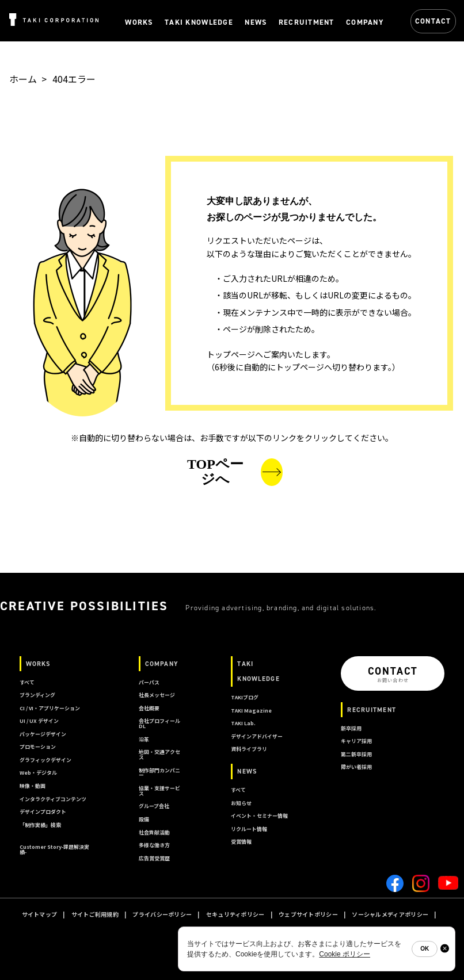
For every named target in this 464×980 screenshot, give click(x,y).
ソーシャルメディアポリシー (390, 914)
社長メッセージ (157, 695)
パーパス (149, 682)
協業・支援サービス (159, 791)
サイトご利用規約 (95, 914)
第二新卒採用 (356, 754)
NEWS (247, 771)
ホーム (23, 79)
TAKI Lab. (243, 723)
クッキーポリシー (206, 929)
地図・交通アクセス (159, 755)
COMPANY (162, 664)
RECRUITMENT (371, 710)
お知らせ (241, 803)
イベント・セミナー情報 (259, 816)
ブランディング (37, 695)
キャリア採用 (356, 741)
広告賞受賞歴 (154, 858)
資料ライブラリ (249, 749)
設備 (144, 819)
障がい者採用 (356, 767)
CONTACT (433, 21)
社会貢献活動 (154, 832)
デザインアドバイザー (257, 736)
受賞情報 (241, 842)
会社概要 (149, 708)
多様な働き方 (154, 845)
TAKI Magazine (251, 711)
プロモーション (38, 747)
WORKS (38, 664)
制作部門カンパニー (159, 773)
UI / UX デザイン (39, 721)
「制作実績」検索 (40, 825)
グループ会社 (154, 806)
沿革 (144, 739)
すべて (27, 682)
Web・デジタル (38, 773)
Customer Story (54, 849)
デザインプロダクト (43, 812)
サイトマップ (40, 914)
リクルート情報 (249, 829)
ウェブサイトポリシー (308, 914)
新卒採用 (351, 728)
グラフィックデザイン (45, 760)
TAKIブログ (245, 697)
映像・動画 (33, 786)
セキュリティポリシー (235, 914)
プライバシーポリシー (162, 914)
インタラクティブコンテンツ (53, 799)
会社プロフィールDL (159, 723)
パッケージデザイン (43, 734)
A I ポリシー (260, 929)
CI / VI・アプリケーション (50, 708)
